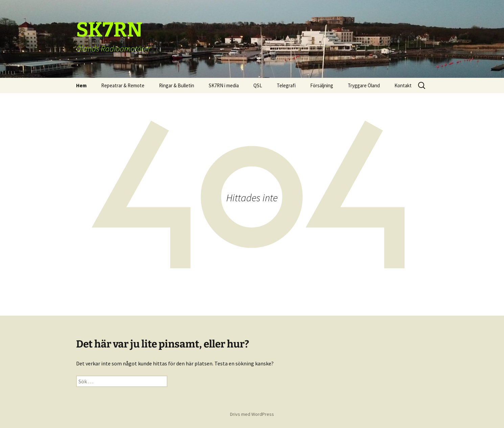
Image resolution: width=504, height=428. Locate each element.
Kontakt (403, 85)
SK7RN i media (224, 85)
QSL (258, 85)
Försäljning (322, 85)
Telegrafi (286, 85)
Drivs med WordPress (252, 414)
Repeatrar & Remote (123, 85)
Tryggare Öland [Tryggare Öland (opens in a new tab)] (364, 85)
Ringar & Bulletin (177, 85)
